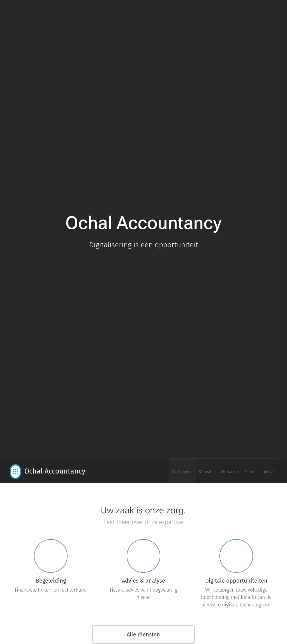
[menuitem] (232, 472)
